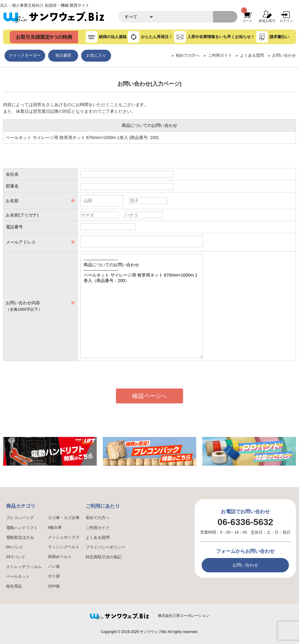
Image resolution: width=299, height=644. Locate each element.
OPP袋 (54, 586)
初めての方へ (188, 55)
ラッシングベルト (64, 547)
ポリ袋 (54, 576)
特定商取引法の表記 (104, 557)
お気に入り (96, 55)
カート (248, 21)
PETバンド (16, 557)
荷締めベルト (60, 557)
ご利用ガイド (220, 55)
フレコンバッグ (20, 518)
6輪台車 (55, 528)
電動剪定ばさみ (20, 538)
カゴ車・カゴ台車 (64, 518)
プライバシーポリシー (106, 547)
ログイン (286, 21)
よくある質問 (252, 55)
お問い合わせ (284, 55)
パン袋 (54, 567)
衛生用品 (14, 586)
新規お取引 (267, 21)
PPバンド (15, 547)
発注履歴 (63, 55)
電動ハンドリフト (22, 528)
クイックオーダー (25, 55)
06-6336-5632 (245, 522)
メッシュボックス (64, 537)
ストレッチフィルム (24, 567)
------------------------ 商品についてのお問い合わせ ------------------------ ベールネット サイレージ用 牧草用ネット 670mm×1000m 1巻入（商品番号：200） (142, 306)
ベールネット (18, 577)
